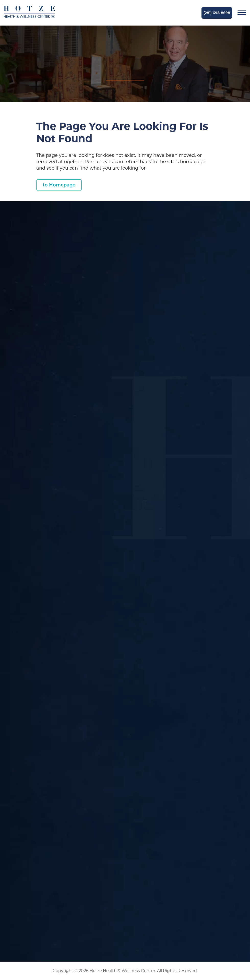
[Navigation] (242, 13)
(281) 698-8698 (217, 13)
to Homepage (59, 185)
